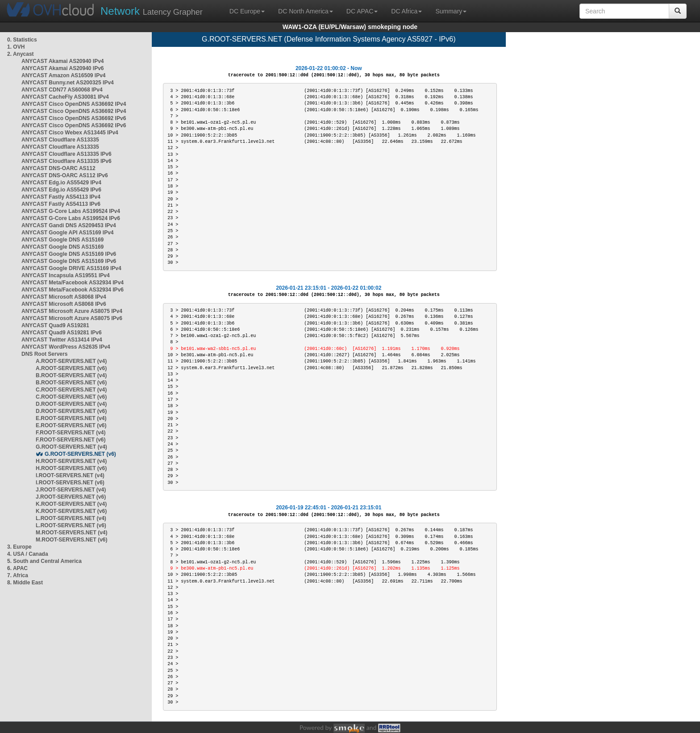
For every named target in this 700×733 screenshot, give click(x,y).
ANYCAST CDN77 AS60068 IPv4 (62, 90)
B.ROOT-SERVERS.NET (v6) (71, 383)
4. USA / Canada (28, 554)
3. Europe (19, 547)
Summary (451, 11)
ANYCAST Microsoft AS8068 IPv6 (64, 304)
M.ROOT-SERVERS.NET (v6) (71, 540)
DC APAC (362, 11)
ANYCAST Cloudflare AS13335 (60, 140)
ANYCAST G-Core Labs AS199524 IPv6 (71, 218)
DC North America (306, 11)
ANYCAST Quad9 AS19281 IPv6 (62, 333)
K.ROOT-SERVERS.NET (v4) (71, 504)
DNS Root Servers (44, 354)
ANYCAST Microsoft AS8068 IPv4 (64, 297)
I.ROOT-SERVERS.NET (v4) (70, 475)
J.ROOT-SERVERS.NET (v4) (71, 490)
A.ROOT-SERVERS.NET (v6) (71, 368)
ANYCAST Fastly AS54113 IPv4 (61, 197)
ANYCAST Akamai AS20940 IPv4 (63, 61)
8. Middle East (25, 583)
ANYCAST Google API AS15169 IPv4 (68, 233)
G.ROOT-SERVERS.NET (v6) (80, 454)
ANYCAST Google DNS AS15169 (62, 240)
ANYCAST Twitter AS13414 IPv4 (62, 340)
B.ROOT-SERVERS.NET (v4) (71, 375)
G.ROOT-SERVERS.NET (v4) (71, 447)
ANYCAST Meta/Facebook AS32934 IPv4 (73, 283)
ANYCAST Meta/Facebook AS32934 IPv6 (73, 290)
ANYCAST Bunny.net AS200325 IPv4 (68, 83)
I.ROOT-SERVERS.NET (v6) (70, 483)
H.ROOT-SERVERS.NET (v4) (71, 461)
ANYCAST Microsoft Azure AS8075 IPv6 (72, 318)
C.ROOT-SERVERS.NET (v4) (71, 390)
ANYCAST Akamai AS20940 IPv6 (63, 68)
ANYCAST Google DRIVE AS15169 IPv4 (71, 268)
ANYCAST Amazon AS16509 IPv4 (64, 75)
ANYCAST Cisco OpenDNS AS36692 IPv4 (74, 104)
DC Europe (247, 11)
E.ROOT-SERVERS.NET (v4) (71, 418)
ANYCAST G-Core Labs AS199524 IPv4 (71, 211)
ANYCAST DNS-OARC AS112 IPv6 (65, 175)
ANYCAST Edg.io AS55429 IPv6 (61, 190)
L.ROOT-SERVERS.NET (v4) (71, 518)
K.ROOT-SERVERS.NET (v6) (71, 511)
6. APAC (17, 568)
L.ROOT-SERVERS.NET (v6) (71, 525)
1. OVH (16, 47)
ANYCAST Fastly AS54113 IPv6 (61, 204)
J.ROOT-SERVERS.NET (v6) (71, 497)
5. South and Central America (44, 561)
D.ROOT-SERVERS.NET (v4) (71, 404)
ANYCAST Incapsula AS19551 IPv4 (66, 275)
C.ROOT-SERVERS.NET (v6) (71, 397)
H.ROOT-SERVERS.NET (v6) (71, 468)
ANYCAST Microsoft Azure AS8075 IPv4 (72, 311)
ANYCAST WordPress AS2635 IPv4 (66, 347)
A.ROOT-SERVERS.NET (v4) (71, 361)
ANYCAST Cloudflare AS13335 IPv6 (67, 154)
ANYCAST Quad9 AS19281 (55, 325)
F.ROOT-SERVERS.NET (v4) (71, 433)
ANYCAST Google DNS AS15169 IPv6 (69, 254)
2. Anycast (21, 54)
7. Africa (18, 575)
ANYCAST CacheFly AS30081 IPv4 (65, 97)
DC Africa (406, 11)
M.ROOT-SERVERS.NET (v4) (71, 533)
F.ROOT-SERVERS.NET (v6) (71, 440)
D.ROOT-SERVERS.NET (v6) (71, 411)
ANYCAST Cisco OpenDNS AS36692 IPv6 (74, 118)
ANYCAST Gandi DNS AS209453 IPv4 (69, 225)
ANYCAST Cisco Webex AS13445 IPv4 (70, 133)
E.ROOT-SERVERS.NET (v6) (71, 425)
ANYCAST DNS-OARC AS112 (58, 168)
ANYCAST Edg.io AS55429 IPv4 (61, 183)
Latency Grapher (152, 11)
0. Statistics (22, 40)
